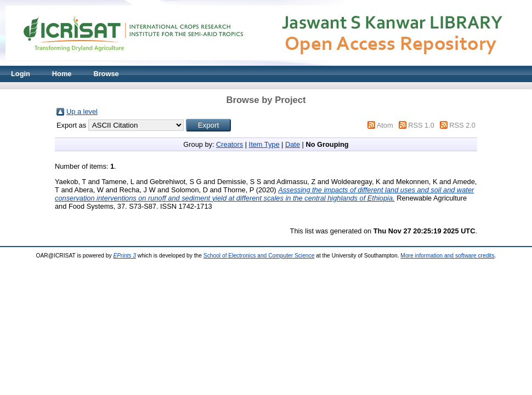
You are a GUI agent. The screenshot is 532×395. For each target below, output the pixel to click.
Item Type (264, 144)
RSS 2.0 (462, 125)
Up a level (82, 111)
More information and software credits (447, 256)
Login (21, 74)
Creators (230, 144)
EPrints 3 (124, 256)
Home (62, 74)
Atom (385, 125)
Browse (106, 74)
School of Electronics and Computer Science (259, 256)
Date (293, 144)
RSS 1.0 (421, 125)
